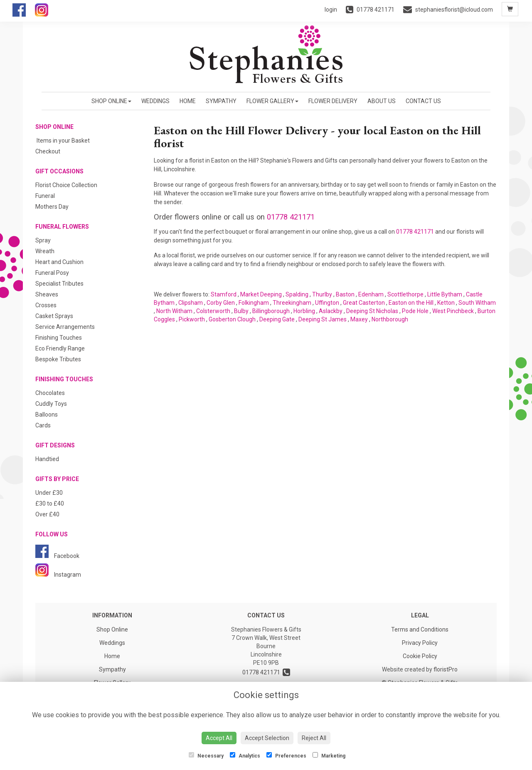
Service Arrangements (65, 327)
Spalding (297, 294)
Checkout (48, 151)
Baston (345, 294)
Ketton (446, 303)
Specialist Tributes (59, 284)
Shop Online (111, 101)
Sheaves (47, 294)
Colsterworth (213, 311)
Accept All (219, 738)
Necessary (206, 755)
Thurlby (322, 294)
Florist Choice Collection (66, 185)
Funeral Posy (52, 273)
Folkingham (254, 303)
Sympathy (221, 101)
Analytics (245, 755)
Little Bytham (445, 294)
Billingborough (271, 311)
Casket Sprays (54, 316)
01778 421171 (291, 217)
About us (382, 101)
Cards (43, 425)
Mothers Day (52, 207)
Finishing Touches (59, 338)
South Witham (477, 303)
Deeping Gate (277, 319)
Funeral (45, 196)
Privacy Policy (420, 643)
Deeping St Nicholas (372, 311)
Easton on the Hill (411, 303)
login (331, 10)
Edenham (371, 294)
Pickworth (192, 319)
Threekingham (292, 303)
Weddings (155, 101)
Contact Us (423, 101)
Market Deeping (261, 294)
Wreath (45, 251)
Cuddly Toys (51, 404)
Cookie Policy (420, 656)
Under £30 (49, 493)
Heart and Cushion (59, 262)
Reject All (314, 738)
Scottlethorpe (405, 294)
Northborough (390, 319)
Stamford (224, 294)
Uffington (327, 303)
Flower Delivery (333, 101)
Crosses (46, 305)
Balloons (47, 415)
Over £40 (47, 514)
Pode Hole (415, 311)
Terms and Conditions (420, 629)
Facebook (57, 556)
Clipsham (191, 303)
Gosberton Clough (232, 319)
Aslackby (331, 311)
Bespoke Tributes (58, 359)
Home (188, 101)
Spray (43, 240)
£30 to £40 (50, 503)
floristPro (446, 669)
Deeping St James (323, 319)
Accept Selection (267, 738)
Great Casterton (364, 303)
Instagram (58, 575)
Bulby (241, 311)
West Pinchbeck (453, 311)
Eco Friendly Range (60, 348)
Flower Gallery (272, 101)
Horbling (304, 311)
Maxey (359, 319)
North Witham (174, 311)
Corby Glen (221, 303)
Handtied (47, 459)
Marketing (329, 755)
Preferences (286, 755)
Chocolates (50, 393)
